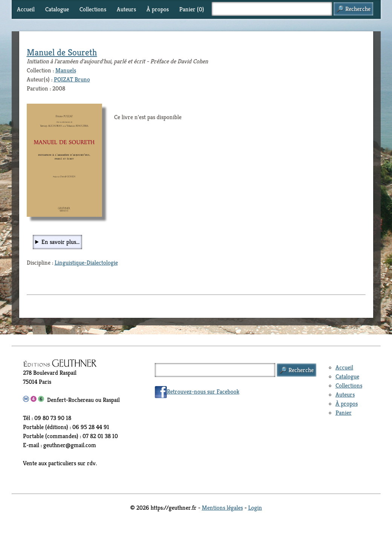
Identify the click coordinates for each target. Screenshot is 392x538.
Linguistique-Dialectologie (86, 263)
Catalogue (57, 9)
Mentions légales (222, 508)
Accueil (26, 9)
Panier (344, 413)
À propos (158, 9)
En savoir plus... (60, 242)
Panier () (192, 9)
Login (255, 508)
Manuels (66, 70)
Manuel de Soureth (62, 52)
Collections (93, 9)
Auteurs (126, 9)
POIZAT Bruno (72, 79)
